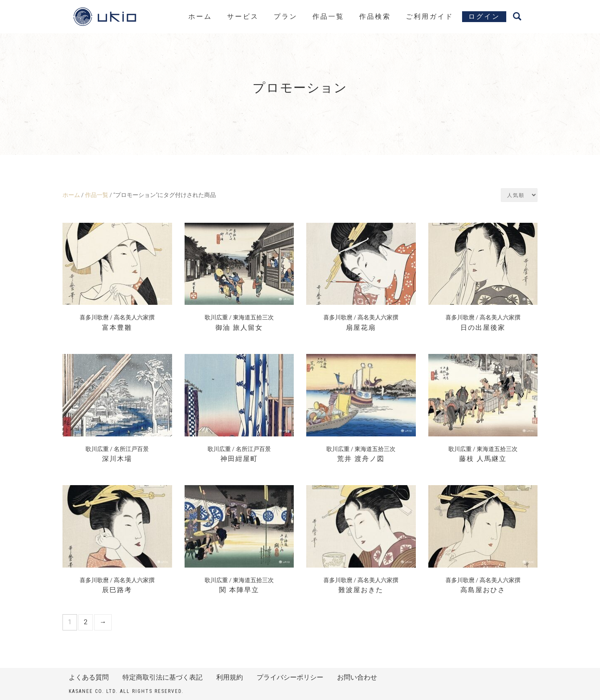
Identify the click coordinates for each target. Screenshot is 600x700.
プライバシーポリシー (290, 678)
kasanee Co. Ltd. (93, 691)
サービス (243, 16)
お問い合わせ (357, 678)
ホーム (200, 16)
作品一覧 (328, 16)
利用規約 (230, 678)
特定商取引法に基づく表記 (162, 678)
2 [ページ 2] (86, 622)
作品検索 (375, 16)
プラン (286, 16)
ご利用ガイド (430, 16)
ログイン (484, 16)
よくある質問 (89, 678)
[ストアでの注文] (519, 195)
